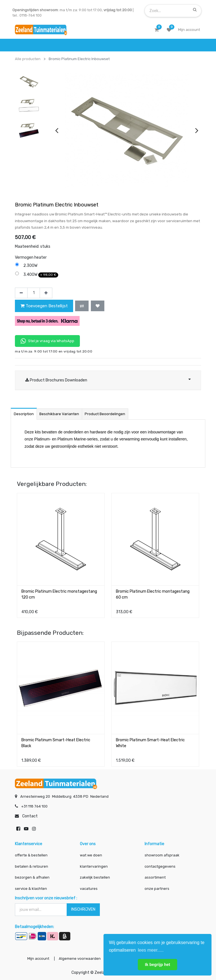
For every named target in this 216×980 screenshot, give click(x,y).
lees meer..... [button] (151, 950)
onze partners (157, 889)
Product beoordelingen (105, 414)
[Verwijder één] (21, 293)
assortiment (155, 877)
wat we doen (91, 855)
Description (24, 414)
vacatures (89, 889)
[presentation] (57, 130)
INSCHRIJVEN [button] (83, 909)
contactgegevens (160, 866)
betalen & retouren (31, 866)
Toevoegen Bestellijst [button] (44, 306)
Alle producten (28, 59)
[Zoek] (195, 10)
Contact (30, 816)
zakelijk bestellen (95, 877)
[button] (82, 306)
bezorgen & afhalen (32, 877)
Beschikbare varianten (59, 414)
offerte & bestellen (32, 855)
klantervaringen (94, 866)
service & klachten (31, 889)
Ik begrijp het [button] (157, 965)
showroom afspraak (162, 855)
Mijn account (38, 959)
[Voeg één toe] (46, 293)
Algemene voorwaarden (80, 959)
